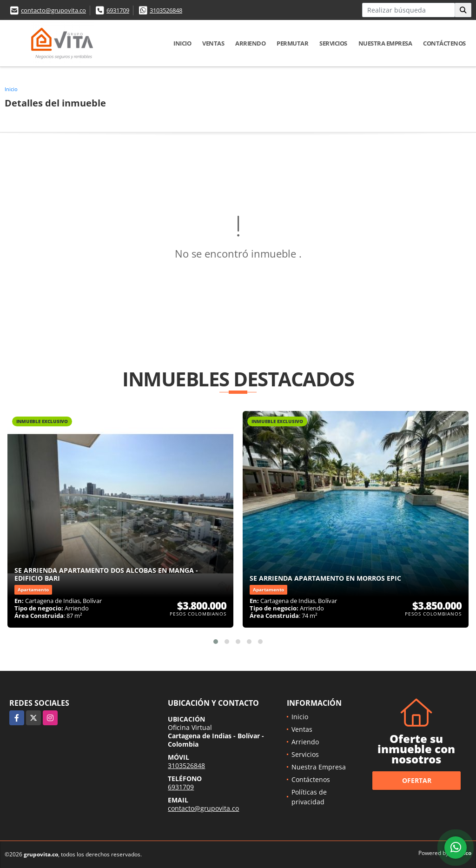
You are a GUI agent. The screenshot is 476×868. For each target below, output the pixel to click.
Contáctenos (444, 43)
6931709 (118, 10)
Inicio (182, 43)
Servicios (333, 43)
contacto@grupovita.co (53, 10)
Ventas (213, 43)
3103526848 (166, 10)
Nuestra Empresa (385, 43)
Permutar (292, 43)
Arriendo (250, 43)
